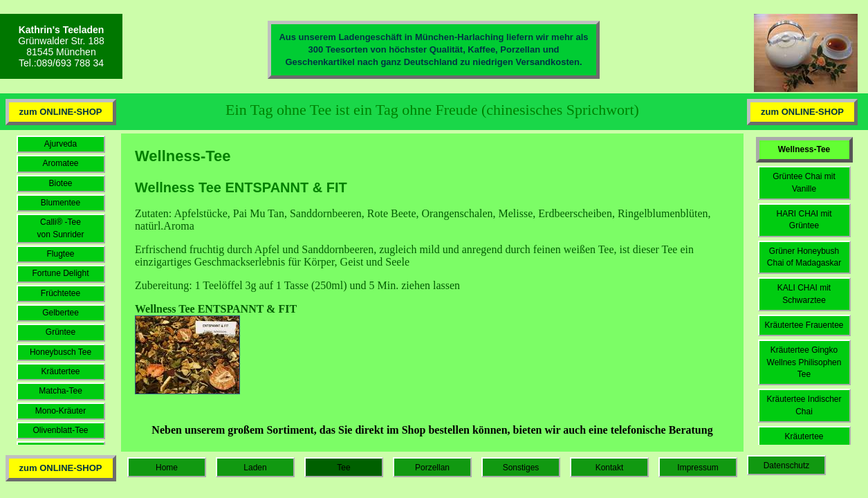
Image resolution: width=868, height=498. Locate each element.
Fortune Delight (60, 273)
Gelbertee (61, 313)
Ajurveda (61, 144)
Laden (255, 468)
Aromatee (60, 163)
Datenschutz (787, 465)
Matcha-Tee (61, 391)
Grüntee (61, 332)
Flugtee (60, 254)
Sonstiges (521, 468)
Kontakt (610, 468)
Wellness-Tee (804, 149)
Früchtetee (61, 293)
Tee (343, 468)
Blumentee (61, 203)
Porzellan (432, 468)
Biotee (60, 183)
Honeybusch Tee (61, 352)
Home (167, 468)
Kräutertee (60, 371)
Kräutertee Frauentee (804, 325)
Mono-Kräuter (61, 411)
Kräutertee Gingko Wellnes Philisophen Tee (804, 362)
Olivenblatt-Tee (60, 430)
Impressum (698, 468)
